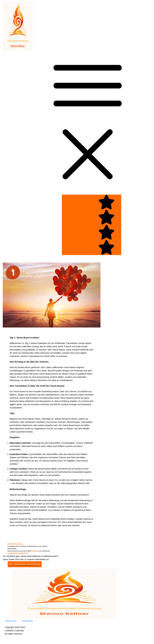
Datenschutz (11, 621)
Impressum (28, 621)
